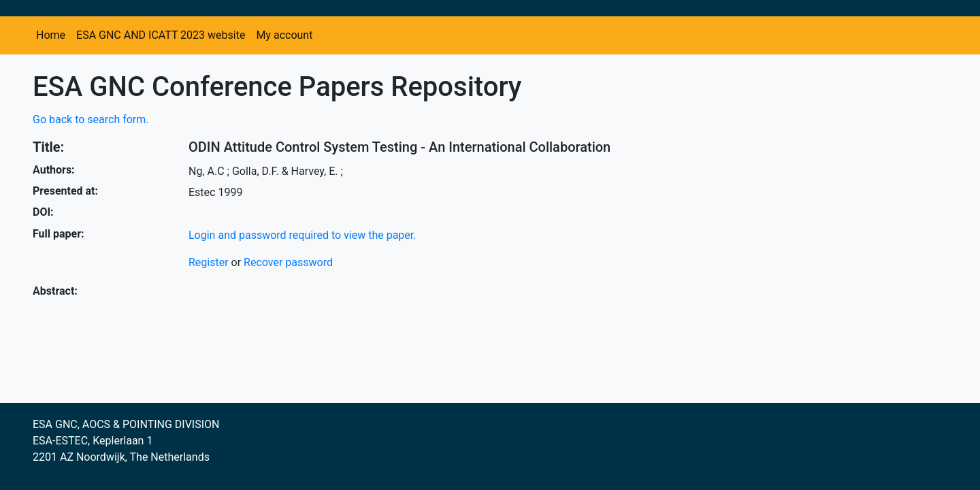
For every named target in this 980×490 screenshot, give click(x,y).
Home (51, 35)
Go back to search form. (91, 119)
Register (209, 262)
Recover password (288, 262)
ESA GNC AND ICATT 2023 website (161, 35)
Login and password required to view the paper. (303, 235)
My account (284, 35)
